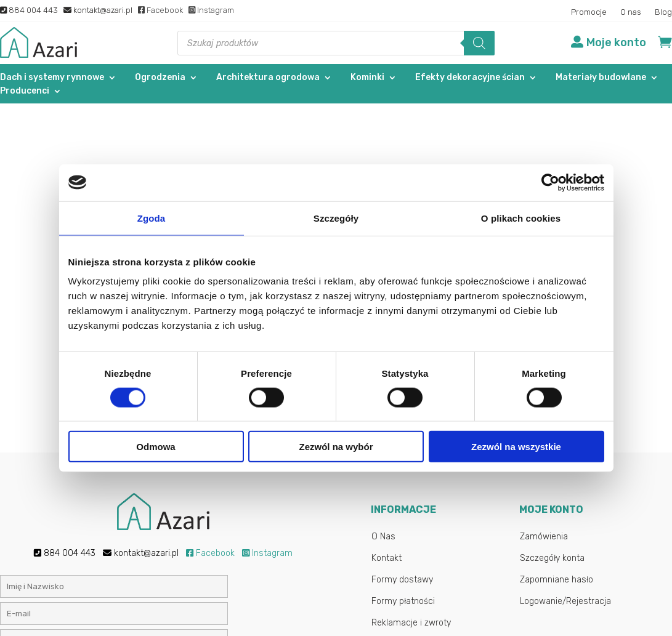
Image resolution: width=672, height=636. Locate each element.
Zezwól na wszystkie (516, 447)
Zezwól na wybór (336, 447)
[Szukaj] (479, 43)
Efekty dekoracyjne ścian (470, 78)
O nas (631, 12)
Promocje (589, 12)
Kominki (367, 78)
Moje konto (616, 42)
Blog (663, 12)
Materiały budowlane (601, 78)
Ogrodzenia (160, 78)
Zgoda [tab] (152, 218)
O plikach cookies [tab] (521, 218)
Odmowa (156, 447)
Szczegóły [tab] (336, 218)
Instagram (211, 10)
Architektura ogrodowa (268, 78)
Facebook (160, 10)
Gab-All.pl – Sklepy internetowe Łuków (417, 618)
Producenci (25, 91)
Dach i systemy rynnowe (52, 78)
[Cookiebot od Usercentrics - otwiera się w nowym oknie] (550, 182)
